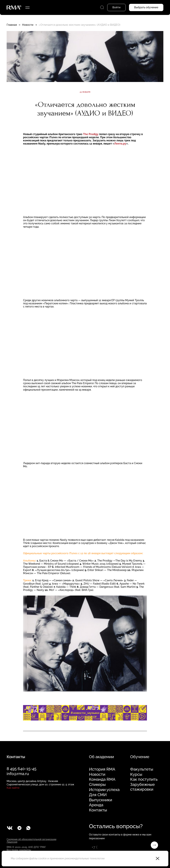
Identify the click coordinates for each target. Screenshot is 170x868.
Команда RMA (102, 779)
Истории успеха (104, 790)
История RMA (102, 769)
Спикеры (97, 785)
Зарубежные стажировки (142, 787)
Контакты (98, 810)
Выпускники (101, 800)
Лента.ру (120, 144)
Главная (12, 25)
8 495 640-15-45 (21, 769)
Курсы (136, 774)
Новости (28, 25)
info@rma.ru (18, 774)
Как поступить (144, 779)
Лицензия (12, 842)
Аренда (96, 805)
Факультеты (142, 769)
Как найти (13, 788)
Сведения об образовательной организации (31, 839)
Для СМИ (98, 795)
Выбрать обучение (146, 7)
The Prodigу (91, 134)
